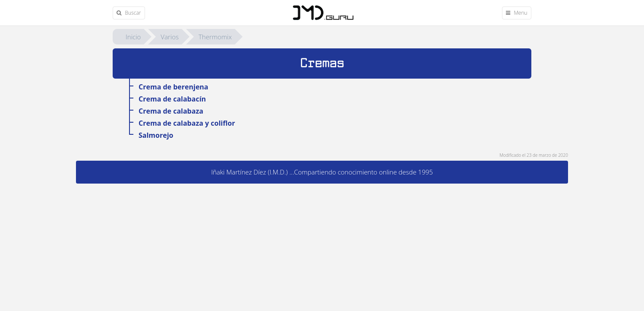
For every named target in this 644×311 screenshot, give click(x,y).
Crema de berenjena (174, 87)
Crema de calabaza (171, 111)
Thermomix (215, 37)
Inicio (133, 37)
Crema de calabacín (172, 99)
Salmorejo (156, 135)
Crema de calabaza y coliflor (187, 123)
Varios (170, 37)
